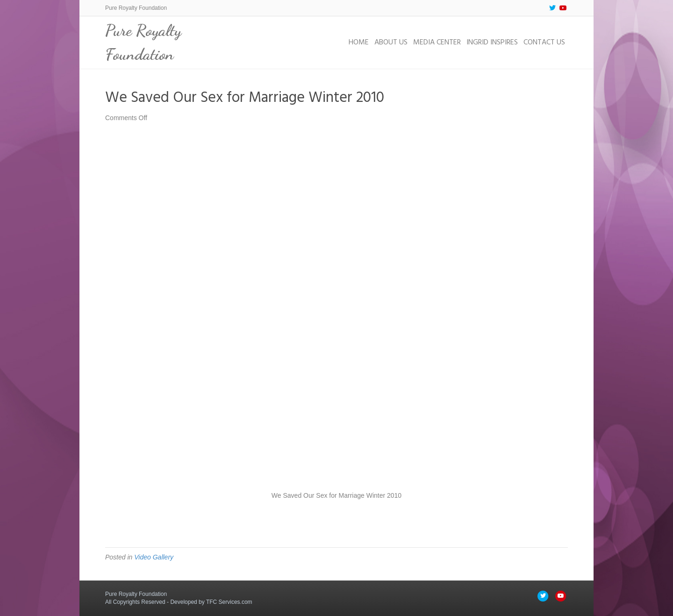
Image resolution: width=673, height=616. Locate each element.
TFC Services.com (229, 602)
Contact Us (544, 43)
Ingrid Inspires (492, 43)
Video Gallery (154, 557)
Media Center (437, 43)
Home (359, 43)
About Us (391, 43)
